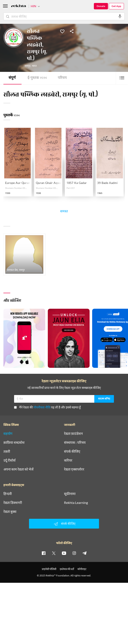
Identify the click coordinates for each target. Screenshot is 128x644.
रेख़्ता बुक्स (10, 512)
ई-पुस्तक (37, 78)
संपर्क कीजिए (72, 451)
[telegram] (84, 553)
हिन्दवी (8, 494)
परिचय (62, 78)
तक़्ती (7, 451)
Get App (116, 6)
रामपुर (28, 66)
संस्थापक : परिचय (75, 442)
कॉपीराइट (82, 569)
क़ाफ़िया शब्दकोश (14, 442)
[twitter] (54, 553)
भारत (34, 66)
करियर (68, 460)
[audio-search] (120, 16)
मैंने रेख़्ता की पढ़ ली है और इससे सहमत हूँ (47, 407)
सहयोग (8, 434)
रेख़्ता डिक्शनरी (13, 503)
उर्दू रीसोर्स (9, 460)
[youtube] (64, 553)
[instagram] (74, 553)
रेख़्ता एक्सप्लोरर (74, 469)
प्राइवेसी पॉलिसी (49, 569)
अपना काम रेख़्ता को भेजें (18, 469)
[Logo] (19, 6)
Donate (101, 6)
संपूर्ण (12, 78)
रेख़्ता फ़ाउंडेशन (73, 434)
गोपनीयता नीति (42, 407)
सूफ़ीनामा (70, 494)
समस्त (64, 212)
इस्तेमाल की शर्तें (67, 569)
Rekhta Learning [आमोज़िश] (76, 503)
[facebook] (44, 553)
